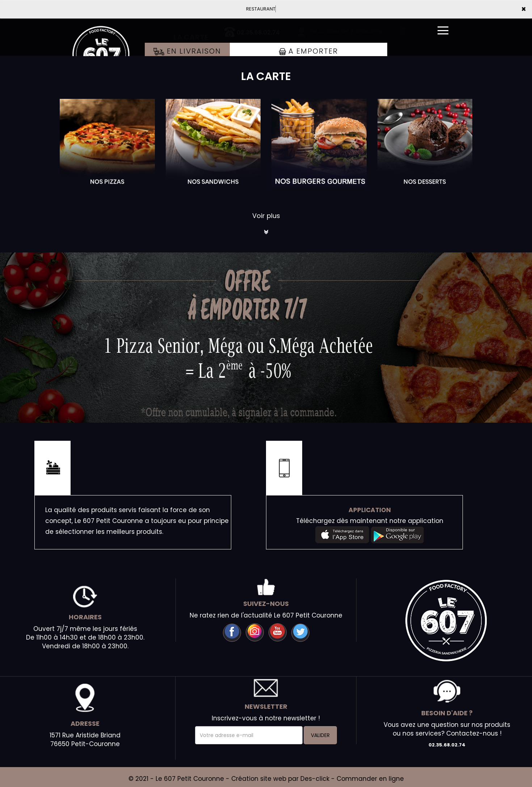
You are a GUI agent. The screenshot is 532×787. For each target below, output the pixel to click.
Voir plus (266, 216)
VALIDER (320, 735)
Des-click (315, 779)
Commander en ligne (370, 779)
